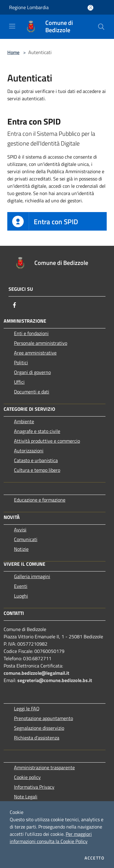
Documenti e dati (32, 392)
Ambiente (24, 421)
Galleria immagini (32, 576)
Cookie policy (27, 777)
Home (13, 52)
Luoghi (21, 596)
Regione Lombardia (29, 7)
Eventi (21, 586)
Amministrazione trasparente (44, 767)
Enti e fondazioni (31, 333)
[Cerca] (101, 27)
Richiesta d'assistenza (37, 738)
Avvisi (20, 530)
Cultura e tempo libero (37, 470)
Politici (21, 362)
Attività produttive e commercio (47, 441)
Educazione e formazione (40, 500)
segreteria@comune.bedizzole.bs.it (55, 680)
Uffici (19, 382)
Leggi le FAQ (27, 708)
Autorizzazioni (29, 451)
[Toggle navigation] (12, 26)
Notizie (21, 549)
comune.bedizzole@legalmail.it (36, 673)
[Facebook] (15, 305)
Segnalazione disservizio (39, 728)
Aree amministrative (35, 353)
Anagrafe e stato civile (37, 431)
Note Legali (26, 797)
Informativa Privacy (34, 787)
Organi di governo (32, 372)
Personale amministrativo (41, 343)
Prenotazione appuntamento (43, 718)
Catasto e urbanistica (36, 460)
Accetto (94, 858)
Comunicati (26, 539)
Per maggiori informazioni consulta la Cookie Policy (51, 838)
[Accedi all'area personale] (90, 8)
